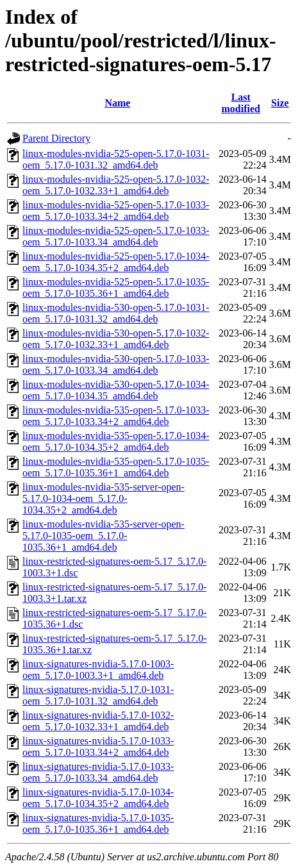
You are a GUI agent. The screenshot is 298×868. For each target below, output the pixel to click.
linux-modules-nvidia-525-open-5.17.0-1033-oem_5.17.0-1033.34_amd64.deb (116, 236)
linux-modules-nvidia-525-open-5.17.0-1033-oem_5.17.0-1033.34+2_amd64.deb (116, 211)
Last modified (241, 103)
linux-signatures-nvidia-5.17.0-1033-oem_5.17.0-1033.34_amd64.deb (98, 772)
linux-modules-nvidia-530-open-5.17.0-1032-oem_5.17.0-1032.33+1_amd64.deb (116, 339)
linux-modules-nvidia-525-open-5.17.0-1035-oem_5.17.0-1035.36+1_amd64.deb (116, 288)
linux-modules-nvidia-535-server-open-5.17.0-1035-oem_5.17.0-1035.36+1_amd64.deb (103, 536)
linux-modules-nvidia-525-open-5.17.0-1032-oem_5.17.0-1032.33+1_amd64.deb (116, 185)
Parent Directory (56, 138)
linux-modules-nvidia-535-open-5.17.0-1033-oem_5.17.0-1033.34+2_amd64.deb (116, 416)
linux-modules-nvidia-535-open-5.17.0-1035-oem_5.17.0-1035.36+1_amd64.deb (116, 467)
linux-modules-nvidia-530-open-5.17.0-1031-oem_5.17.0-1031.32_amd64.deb (116, 313)
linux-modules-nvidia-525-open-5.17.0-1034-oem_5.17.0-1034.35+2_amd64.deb (116, 262)
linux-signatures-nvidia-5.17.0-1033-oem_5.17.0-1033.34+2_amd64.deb (98, 747)
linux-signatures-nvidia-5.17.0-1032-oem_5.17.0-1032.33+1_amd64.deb (98, 721)
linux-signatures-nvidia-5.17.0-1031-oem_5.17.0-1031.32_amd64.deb (98, 695)
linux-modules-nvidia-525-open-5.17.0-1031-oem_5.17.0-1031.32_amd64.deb (116, 159)
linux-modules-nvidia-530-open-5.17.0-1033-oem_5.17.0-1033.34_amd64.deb (116, 364)
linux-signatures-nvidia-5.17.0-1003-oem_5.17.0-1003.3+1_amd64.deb (98, 670)
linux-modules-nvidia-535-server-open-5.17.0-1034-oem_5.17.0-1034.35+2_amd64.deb (103, 498)
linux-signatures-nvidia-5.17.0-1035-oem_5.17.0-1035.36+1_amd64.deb (98, 823)
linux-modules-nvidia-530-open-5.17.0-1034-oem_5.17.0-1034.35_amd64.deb (116, 390)
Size (280, 103)
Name (117, 103)
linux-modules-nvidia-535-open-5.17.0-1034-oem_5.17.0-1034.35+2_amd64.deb (116, 441)
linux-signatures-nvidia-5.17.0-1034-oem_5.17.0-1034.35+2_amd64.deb (98, 798)
